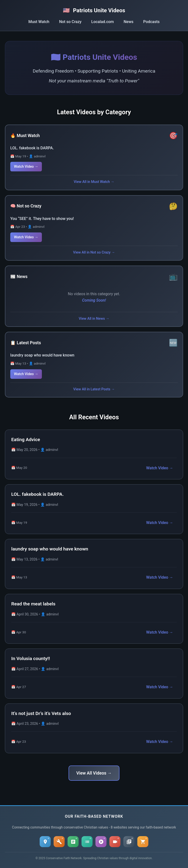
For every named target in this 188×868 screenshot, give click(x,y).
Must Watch (39, 22)
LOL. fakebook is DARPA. (32, 148)
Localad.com (103, 22)
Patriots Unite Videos (94, 10)
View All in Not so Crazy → (94, 252)
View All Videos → (94, 773)
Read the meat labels (33, 604)
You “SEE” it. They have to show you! (42, 219)
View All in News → (94, 319)
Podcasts (151, 22)
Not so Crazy (70, 22)
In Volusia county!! (31, 658)
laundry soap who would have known (42, 355)
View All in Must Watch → (94, 182)
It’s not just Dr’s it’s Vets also (41, 713)
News (129, 22)
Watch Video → (26, 167)
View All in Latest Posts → (94, 389)
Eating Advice (26, 440)
